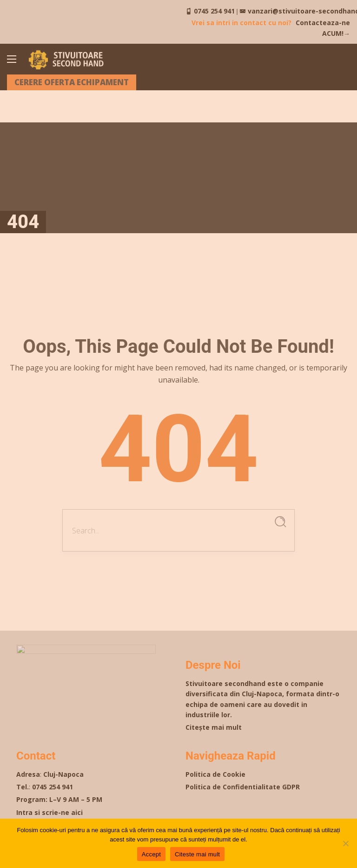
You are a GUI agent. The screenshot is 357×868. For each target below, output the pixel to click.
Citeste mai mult (197, 854)
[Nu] (345, 843)
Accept (151, 854)
